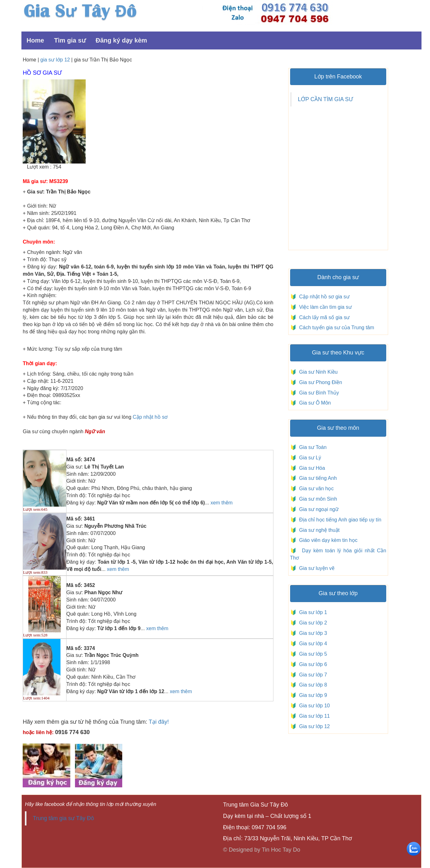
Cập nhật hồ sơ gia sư (324, 297)
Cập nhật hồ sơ (150, 417)
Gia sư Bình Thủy (318, 393)
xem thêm (221, 503)
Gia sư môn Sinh (317, 499)
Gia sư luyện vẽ (316, 568)
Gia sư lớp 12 (313, 726)
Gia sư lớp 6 (312, 664)
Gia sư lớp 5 (312, 654)
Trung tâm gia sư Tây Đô (63, 818)
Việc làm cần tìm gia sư (325, 307)
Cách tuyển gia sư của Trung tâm (336, 328)
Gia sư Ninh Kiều (317, 372)
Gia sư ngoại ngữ (318, 509)
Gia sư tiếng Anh (317, 478)
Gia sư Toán (312, 447)
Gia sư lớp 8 (312, 685)
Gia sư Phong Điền (319, 382)
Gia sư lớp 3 (312, 633)
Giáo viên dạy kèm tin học (328, 540)
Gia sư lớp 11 (313, 716)
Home (35, 40)
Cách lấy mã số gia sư (324, 317)
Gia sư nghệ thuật (319, 530)
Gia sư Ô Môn (314, 403)
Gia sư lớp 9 (312, 695)
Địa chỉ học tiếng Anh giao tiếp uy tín (339, 520)
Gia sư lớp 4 (312, 644)
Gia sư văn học (315, 489)
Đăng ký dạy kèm (121, 40)
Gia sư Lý (309, 458)
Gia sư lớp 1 (312, 612)
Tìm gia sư (70, 40)
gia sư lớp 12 (55, 60)
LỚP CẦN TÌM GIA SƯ (326, 99)
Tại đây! (159, 722)
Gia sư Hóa (311, 468)
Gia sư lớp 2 (312, 623)
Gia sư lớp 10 (313, 706)
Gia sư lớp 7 (312, 675)
